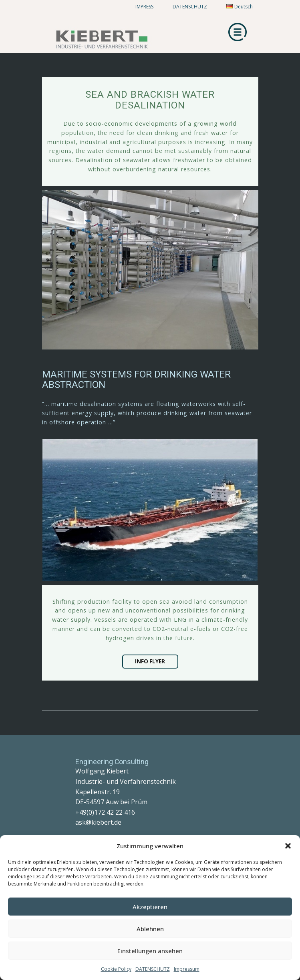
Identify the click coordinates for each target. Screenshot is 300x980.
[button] (288, 846)
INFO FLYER (150, 661)
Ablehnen (150, 929)
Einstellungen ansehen (150, 951)
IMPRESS (144, 7)
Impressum (187, 969)
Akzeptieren (150, 907)
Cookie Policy (116, 969)
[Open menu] (238, 32)
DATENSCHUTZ (153, 969)
